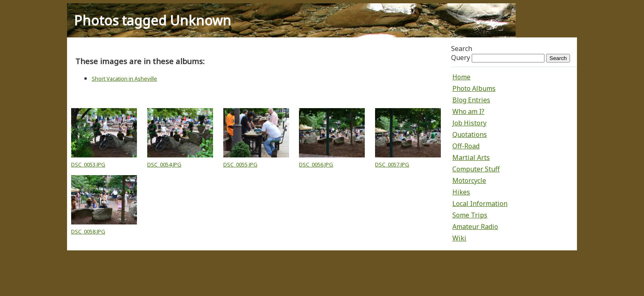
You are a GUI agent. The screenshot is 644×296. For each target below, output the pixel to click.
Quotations (470, 134)
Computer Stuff (476, 169)
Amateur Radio (475, 227)
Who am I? (468, 111)
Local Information (480, 203)
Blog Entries (471, 100)
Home (461, 77)
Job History (469, 123)
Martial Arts (471, 157)
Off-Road (466, 146)
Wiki (459, 238)
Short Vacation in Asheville (124, 79)
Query (461, 58)
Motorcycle (469, 180)
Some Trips (470, 215)
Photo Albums (474, 88)
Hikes (461, 192)
